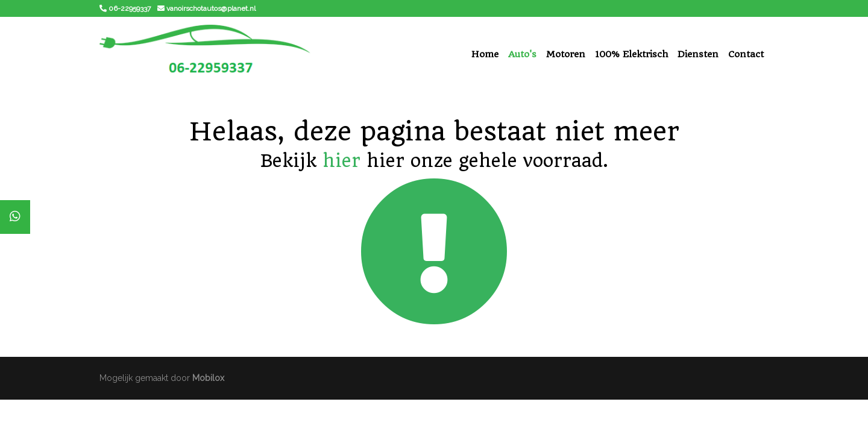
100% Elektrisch (631, 54)
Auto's (522, 54)
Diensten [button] (698, 54)
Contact (746, 54)
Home (485, 54)
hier (341, 161)
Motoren (566, 54)
